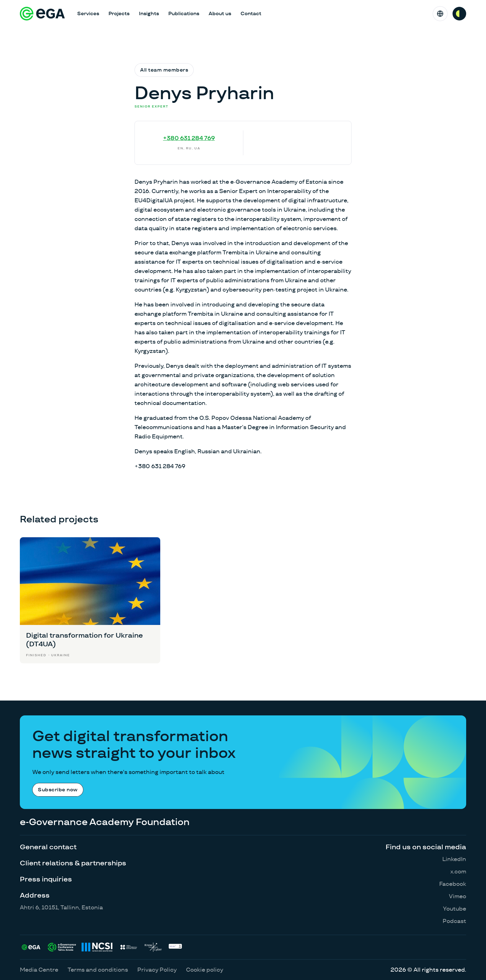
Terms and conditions (98, 970)
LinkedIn (454, 859)
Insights (149, 13)
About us (220, 13)
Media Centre (39, 970)
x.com (458, 871)
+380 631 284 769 (189, 138)
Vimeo (457, 896)
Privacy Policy (157, 970)
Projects (119, 13)
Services (88, 13)
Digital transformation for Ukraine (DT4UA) (84, 640)
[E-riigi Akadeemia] (42, 14)
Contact (251, 13)
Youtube (455, 909)
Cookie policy (205, 970)
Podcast (454, 921)
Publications (184, 13)
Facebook (453, 884)
